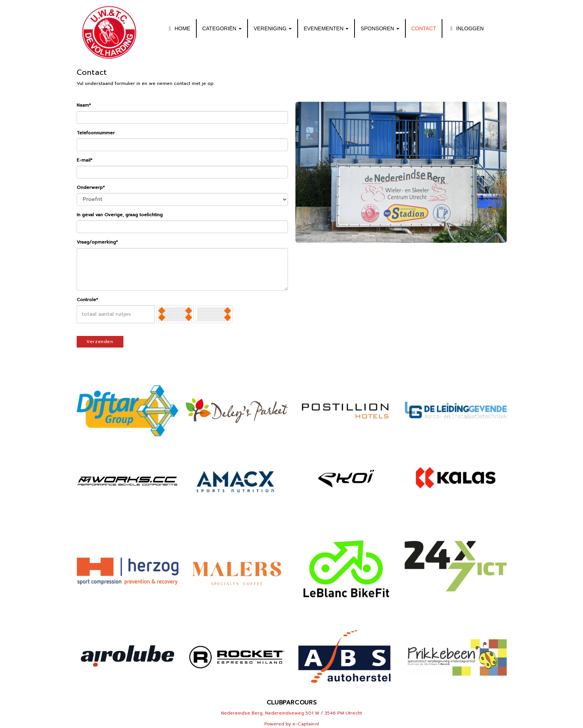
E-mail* (85, 160)
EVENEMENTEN (326, 28)
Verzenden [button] (100, 342)
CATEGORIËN (222, 28)
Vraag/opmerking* (97, 242)
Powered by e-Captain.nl (292, 724)
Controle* (87, 300)
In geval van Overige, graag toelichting (120, 215)
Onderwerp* (91, 187)
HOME (178, 28)
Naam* (84, 105)
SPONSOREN (380, 28)
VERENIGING (273, 28)
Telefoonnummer (96, 133)
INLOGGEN (466, 28)
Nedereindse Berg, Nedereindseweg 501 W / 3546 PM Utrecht (291, 713)
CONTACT (424, 28)
